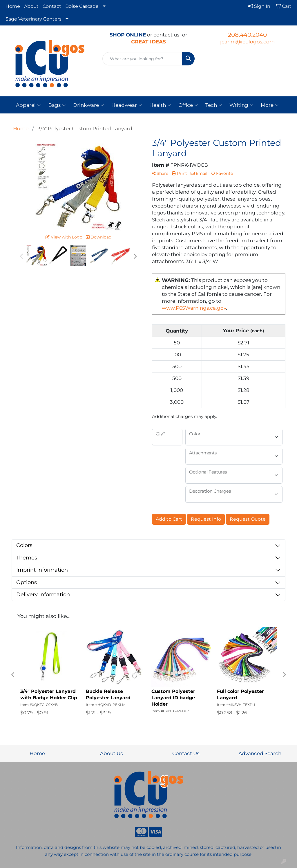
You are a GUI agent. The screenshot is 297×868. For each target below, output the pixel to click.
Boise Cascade (82, 6)
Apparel (28, 105)
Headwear (127, 105)
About (31, 6)
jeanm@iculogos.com (247, 42)
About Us (111, 753)
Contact (52, 6)
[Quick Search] (142, 59)
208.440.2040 (247, 35)
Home (13, 6)
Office (188, 105)
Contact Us (186, 753)
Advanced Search (260, 753)
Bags (57, 105)
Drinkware (88, 105)
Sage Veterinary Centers (33, 19)
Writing (241, 105)
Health (160, 105)
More (270, 105)
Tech (214, 105)
